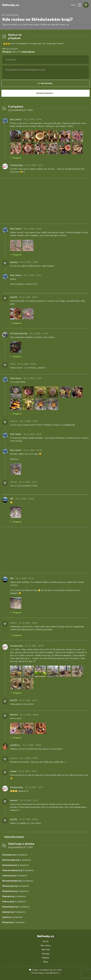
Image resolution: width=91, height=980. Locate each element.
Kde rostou (46, 945)
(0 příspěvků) (15, 855)
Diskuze (46, 958)
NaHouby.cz (11, 5)
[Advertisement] (46, 200)
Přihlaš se (7, 52)
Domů (46, 941)
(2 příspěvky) (18, 881)
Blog (46, 962)
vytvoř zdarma (28, 52)
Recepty (46, 954)
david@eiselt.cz (53, 973)
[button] (80, 5)
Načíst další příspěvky (14, 837)
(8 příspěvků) (14, 912)
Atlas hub (46, 950)
